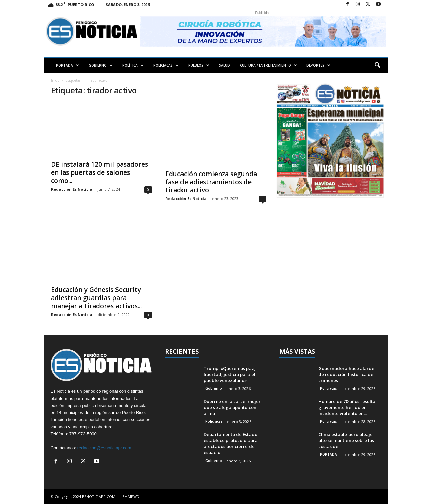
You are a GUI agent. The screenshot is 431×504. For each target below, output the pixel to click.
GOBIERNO (101, 65)
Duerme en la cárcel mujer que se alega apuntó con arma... (232, 407)
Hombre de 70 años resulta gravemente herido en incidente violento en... (347, 407)
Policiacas (214, 421)
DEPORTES (318, 65)
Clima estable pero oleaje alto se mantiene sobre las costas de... (346, 440)
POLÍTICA (133, 65)
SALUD (224, 65)
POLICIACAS (166, 65)
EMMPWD (131, 496)
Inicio (55, 80)
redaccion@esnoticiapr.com (104, 448)
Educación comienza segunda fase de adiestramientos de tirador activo (211, 182)
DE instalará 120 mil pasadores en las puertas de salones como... (100, 172)
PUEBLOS (199, 65)
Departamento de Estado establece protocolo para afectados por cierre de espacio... (231, 443)
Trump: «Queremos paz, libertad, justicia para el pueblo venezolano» (229, 374)
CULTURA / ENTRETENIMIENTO (269, 65)
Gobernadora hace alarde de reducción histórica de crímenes (346, 374)
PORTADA (68, 65)
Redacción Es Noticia (72, 189)
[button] (377, 65)
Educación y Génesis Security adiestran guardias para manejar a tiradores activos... (96, 298)
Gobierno (214, 388)
